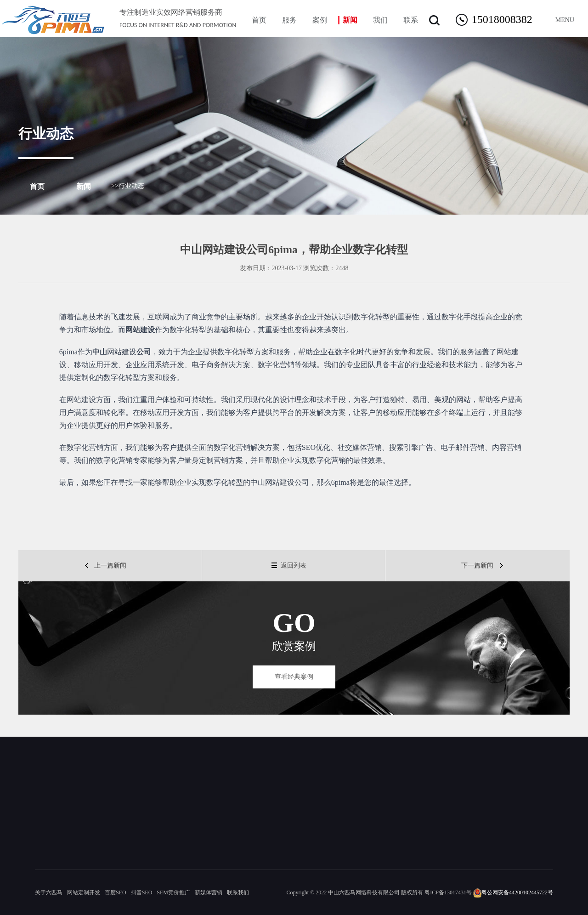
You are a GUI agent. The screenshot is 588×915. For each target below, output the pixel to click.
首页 (37, 186)
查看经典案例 (294, 677)
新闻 (84, 186)
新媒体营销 (209, 892)
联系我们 (238, 892)
